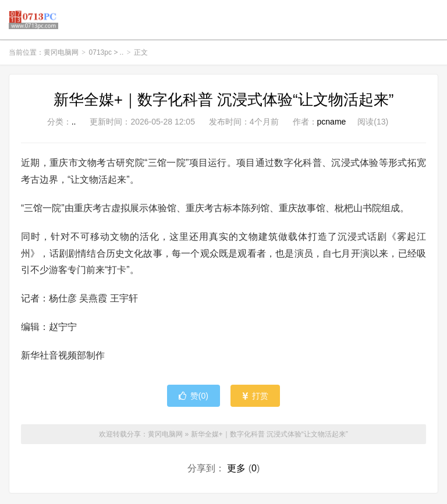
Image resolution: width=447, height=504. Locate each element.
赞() (194, 397)
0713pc (100, 55)
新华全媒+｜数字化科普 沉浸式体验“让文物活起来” (224, 102)
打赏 (255, 397)
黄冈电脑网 (33, 21)
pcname (332, 124)
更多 (236, 470)
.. (122, 55)
